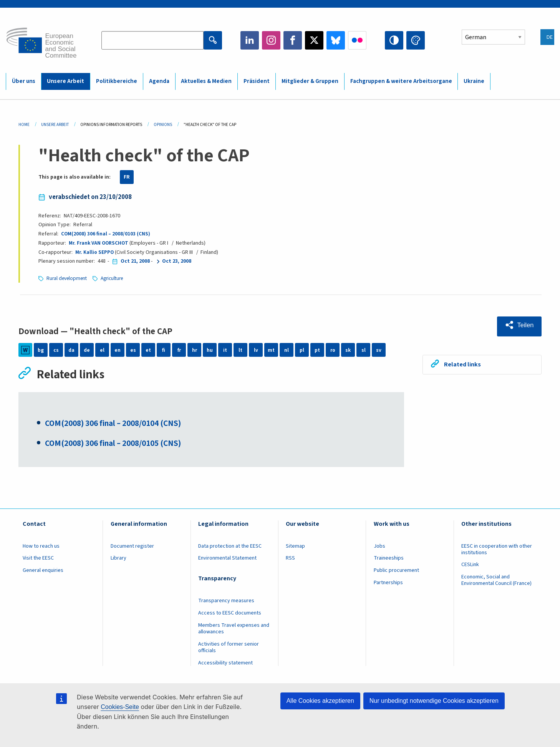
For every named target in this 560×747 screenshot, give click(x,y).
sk (348, 350)
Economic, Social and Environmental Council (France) (497, 583)
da (72, 350)
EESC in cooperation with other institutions (497, 552)
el (102, 350)
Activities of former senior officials (229, 650)
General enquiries (43, 573)
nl (287, 350)
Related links (464, 363)
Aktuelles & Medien (206, 81)
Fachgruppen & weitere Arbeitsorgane (401, 81)
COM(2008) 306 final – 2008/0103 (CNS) (106, 234)
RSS (290, 561)
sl (364, 350)
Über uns (24, 81)
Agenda (159, 81)
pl (302, 350)
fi (164, 350)
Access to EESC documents (230, 616)
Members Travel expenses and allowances (234, 632)
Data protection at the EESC (230, 549)
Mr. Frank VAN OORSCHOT (100, 243)
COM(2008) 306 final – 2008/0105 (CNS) (121, 446)
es (133, 350)
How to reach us (41, 549)
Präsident (257, 81)
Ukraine (474, 81)
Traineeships (389, 561)
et (148, 350)
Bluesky (336, 40)
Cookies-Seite (120, 707)
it (225, 350)
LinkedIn (250, 40)
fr (179, 350)
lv (256, 350)
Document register (132, 549)
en (118, 350)
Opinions (163, 125)
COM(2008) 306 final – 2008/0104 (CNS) (121, 426)
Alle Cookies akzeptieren (320, 701)
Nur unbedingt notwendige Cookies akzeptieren (434, 701)
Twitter (314, 40)
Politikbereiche (117, 81)
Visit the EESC (38, 561)
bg (41, 350)
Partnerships (388, 586)
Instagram (271, 40)
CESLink (470, 568)
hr (194, 350)
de (87, 350)
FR (127, 177)
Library (118, 561)
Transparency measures (226, 604)
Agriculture (117, 278)
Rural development (68, 278)
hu (210, 350)
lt (241, 350)
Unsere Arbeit (65, 81)
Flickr (357, 40)
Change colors (416, 40)
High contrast (394, 40)
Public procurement (396, 573)
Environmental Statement (227, 561)
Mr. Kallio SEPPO (95, 252)
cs (56, 350)
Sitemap (295, 549)
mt (271, 350)
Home (24, 125)
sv (379, 350)
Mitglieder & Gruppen (310, 81)
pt (317, 350)
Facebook (293, 40)
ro (333, 350)
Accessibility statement (225, 666)
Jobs (379, 549)
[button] (518, 325)
